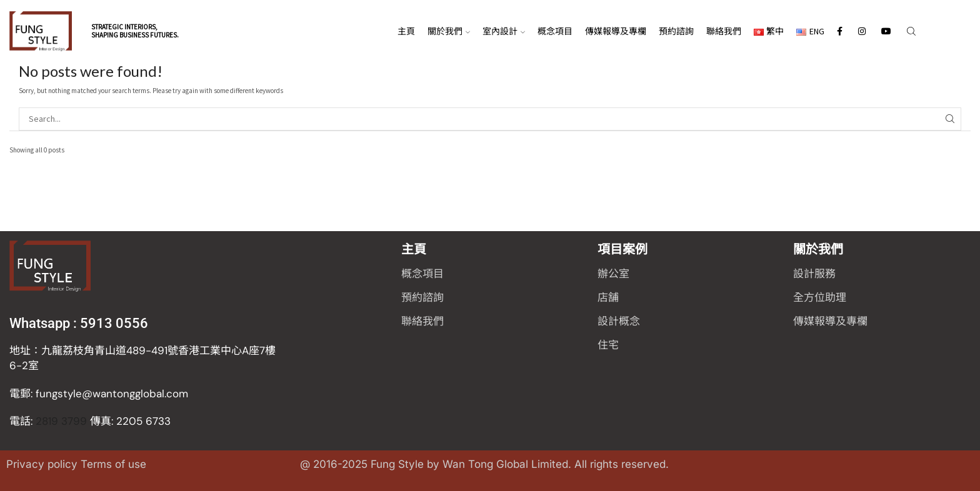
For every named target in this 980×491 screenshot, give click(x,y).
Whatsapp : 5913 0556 (79, 323)
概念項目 (555, 31)
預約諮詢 (676, 31)
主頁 (406, 31)
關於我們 (449, 31)
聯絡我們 (724, 31)
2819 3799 (90, 421)
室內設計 (504, 31)
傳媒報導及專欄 (616, 31)
